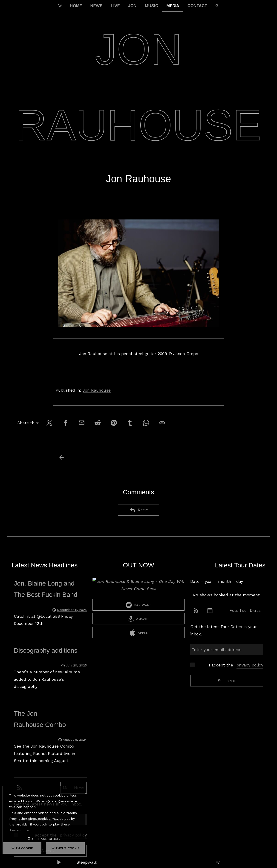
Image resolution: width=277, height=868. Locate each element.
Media (173, 6)
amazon (139, 619)
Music (151, 6)
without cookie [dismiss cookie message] (65, 848)
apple (139, 633)
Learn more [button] (19, 830)
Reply (139, 510)
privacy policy (250, 665)
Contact (197, 6)
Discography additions (46, 650)
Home (76, 6)
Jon (132, 6)
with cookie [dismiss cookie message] (22, 848)
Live (115, 6)
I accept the (236, 665)
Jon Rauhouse (97, 390)
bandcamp (139, 605)
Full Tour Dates (245, 610)
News (96, 6)
